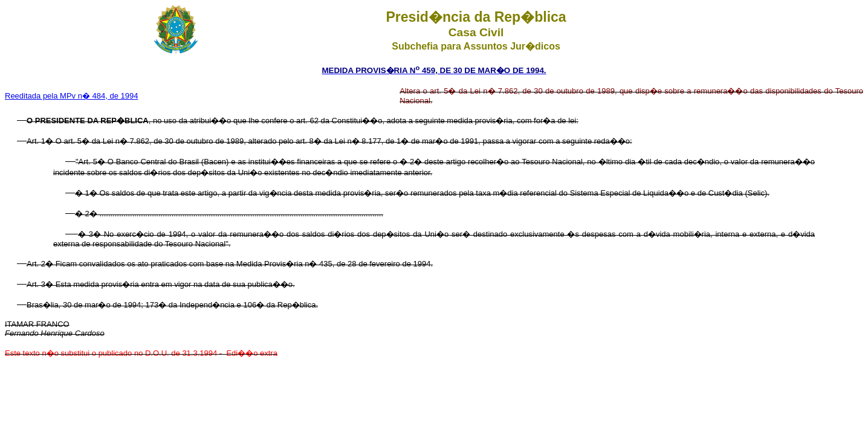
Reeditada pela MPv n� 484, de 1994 (71, 96)
